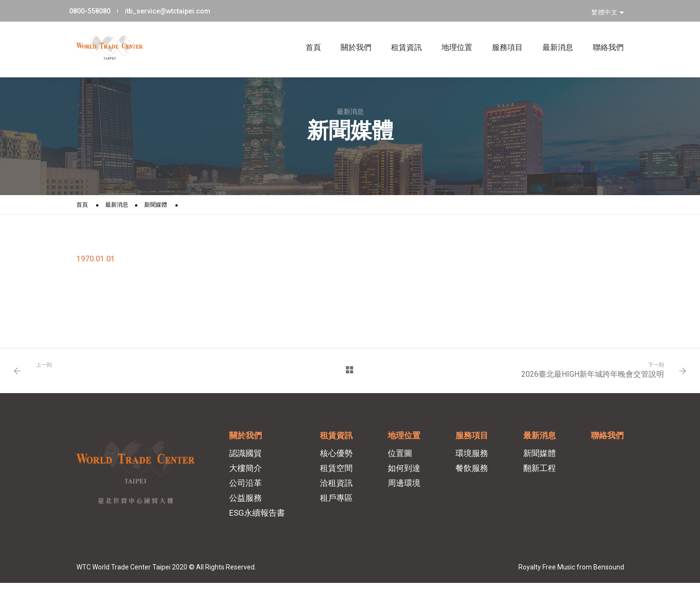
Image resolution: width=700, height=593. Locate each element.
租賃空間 (338, 475)
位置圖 (401, 460)
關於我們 (349, 34)
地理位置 (450, 34)
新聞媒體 (156, 206)
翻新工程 (540, 475)
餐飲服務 (473, 475)
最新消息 (551, 34)
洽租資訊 (338, 490)
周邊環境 (405, 490)
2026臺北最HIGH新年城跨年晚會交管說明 (590, 377)
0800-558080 (97, 9)
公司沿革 (248, 490)
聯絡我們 (601, 34)
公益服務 (248, 505)
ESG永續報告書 (259, 519)
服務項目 (500, 34)
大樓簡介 (248, 475)
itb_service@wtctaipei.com (174, 9)
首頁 (306, 34)
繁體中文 (605, 9)
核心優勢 (338, 460)
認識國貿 (248, 460)
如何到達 (405, 475)
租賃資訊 (399, 34)
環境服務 (473, 460)
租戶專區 (338, 505)
